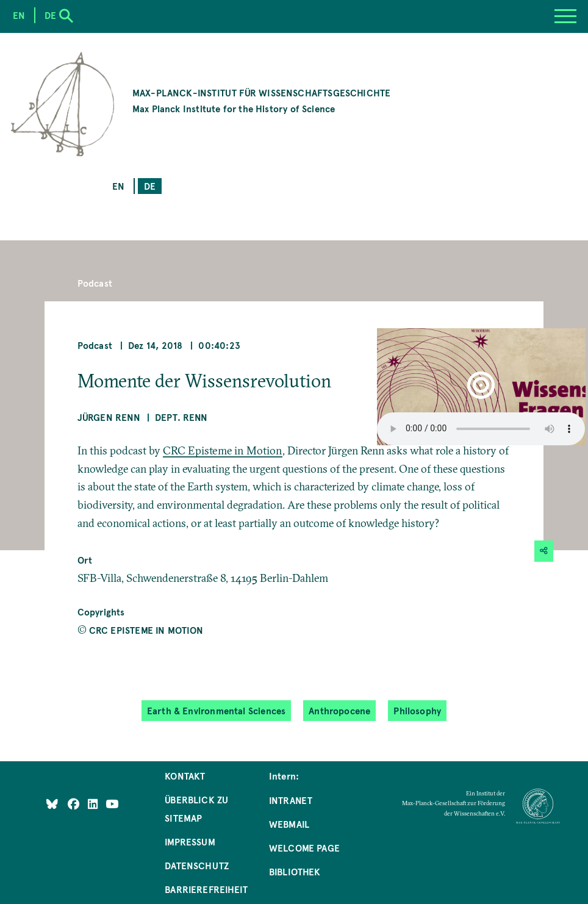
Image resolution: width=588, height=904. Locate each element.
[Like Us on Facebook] (75, 804)
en (118, 186)
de (150, 186)
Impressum (190, 841)
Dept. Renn (181, 417)
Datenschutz (197, 865)
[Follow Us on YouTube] (112, 804)
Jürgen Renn (109, 417)
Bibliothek (295, 871)
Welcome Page (304, 848)
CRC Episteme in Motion (223, 450)
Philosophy (417, 710)
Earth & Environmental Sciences (216, 710)
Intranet (291, 800)
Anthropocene (339, 710)
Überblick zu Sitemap (196, 809)
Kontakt (185, 776)
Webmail (289, 824)
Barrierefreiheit (206, 889)
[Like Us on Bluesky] (52, 804)
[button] (481, 387)
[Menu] (565, 16)
